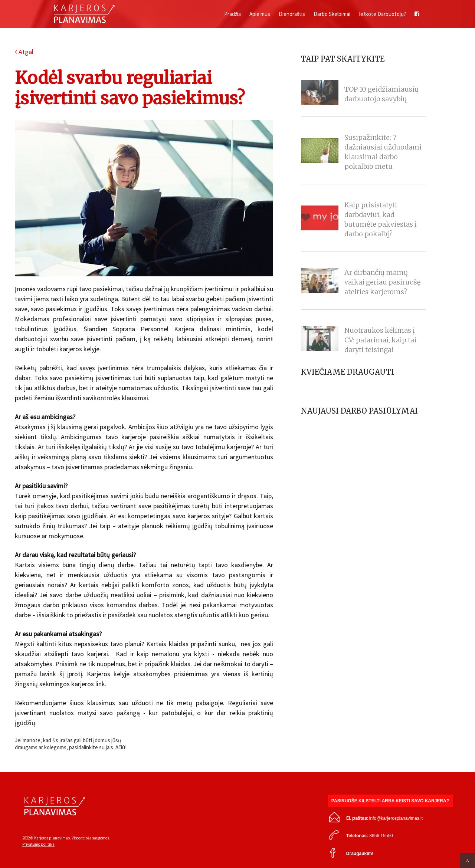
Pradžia (232, 14)
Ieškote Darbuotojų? (382, 14)
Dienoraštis (292, 14)
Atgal (24, 52)
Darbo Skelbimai (332, 14)
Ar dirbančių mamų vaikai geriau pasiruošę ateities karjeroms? (382, 282)
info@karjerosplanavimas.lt (396, 818)
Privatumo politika (38, 844)
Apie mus (260, 14)
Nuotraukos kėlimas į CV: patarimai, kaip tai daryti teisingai (380, 340)
